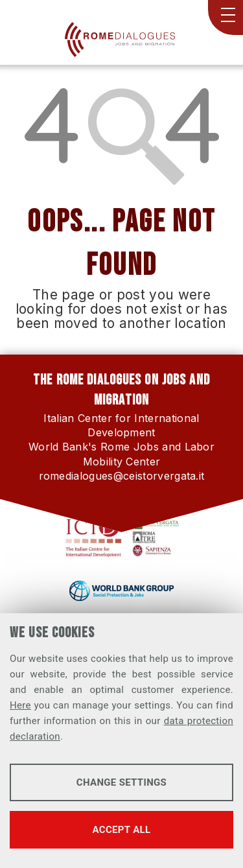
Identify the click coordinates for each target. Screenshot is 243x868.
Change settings (121, 782)
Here (20, 705)
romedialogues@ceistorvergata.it (122, 476)
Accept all (122, 830)
